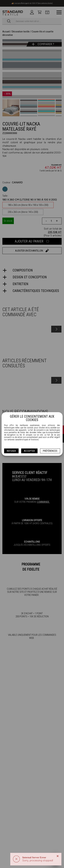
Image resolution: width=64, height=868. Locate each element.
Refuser (11, 451)
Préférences (50, 451)
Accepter (29, 451)
